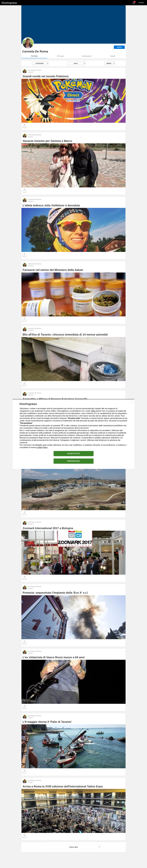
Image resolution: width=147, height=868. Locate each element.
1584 (93, 411)
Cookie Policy (42, 447)
